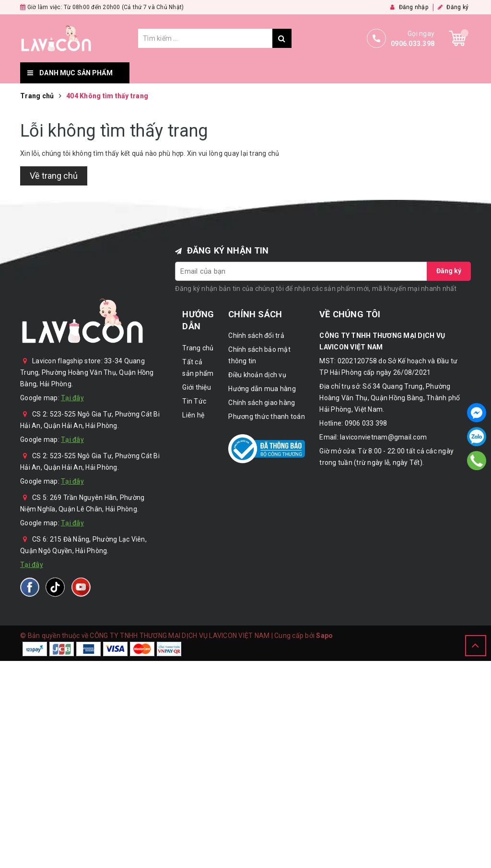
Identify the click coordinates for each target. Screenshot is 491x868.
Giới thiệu (311, 73)
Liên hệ (416, 73)
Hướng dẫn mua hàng (262, 389)
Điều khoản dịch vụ (257, 375)
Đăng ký (453, 7)
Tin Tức (366, 73)
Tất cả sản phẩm (237, 73)
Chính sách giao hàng (262, 403)
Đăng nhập (409, 7)
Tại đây (72, 398)
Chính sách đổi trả (256, 336)
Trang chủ (161, 73)
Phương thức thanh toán (267, 417)
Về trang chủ (54, 176)
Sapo (324, 636)
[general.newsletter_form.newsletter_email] (301, 271)
